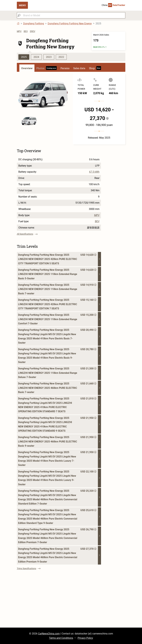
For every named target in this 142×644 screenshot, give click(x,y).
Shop (95, 68)
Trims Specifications (29, 568)
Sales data (79, 68)
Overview (27, 68)
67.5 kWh (94, 172)
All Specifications (27, 234)
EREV (33, 31)
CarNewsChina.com (49, 634)
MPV (19, 31)
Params (65, 68)
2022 (61, 57)
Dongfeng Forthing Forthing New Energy (70, 24)
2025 (24, 57)
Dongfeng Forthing (34, 24)
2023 (49, 57)
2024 (36, 57)
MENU (22, 5)
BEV (26, 31)
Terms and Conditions (61, 638)
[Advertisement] (71, 606)
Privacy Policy (85, 638)
